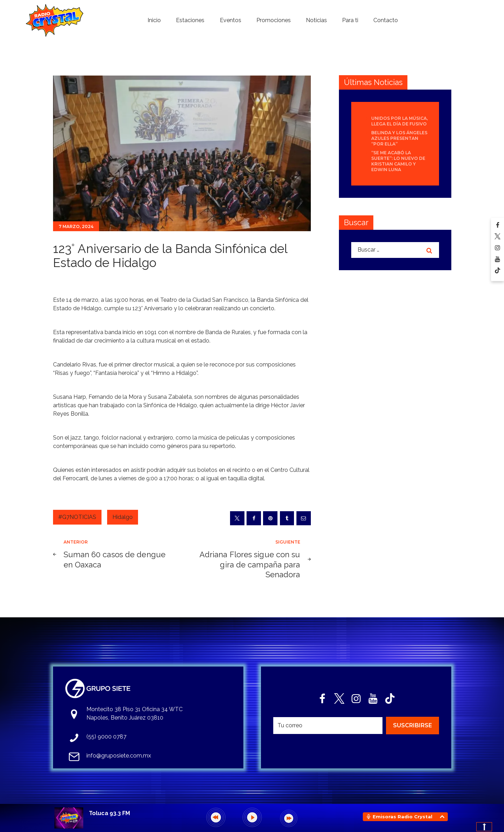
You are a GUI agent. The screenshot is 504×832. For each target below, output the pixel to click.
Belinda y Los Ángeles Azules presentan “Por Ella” (399, 138)
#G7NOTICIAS (77, 517)
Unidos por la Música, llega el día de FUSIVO (400, 121)
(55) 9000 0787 (106, 737)
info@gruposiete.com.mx (119, 756)
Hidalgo (123, 517)
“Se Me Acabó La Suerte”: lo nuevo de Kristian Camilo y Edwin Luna (398, 161)
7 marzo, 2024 (76, 226)
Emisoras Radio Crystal (402, 817)
